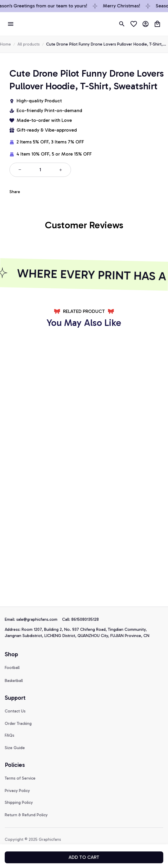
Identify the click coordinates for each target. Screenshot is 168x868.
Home (5, 44)
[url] (39, 620)
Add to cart (84, 857)
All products (29, 44)
